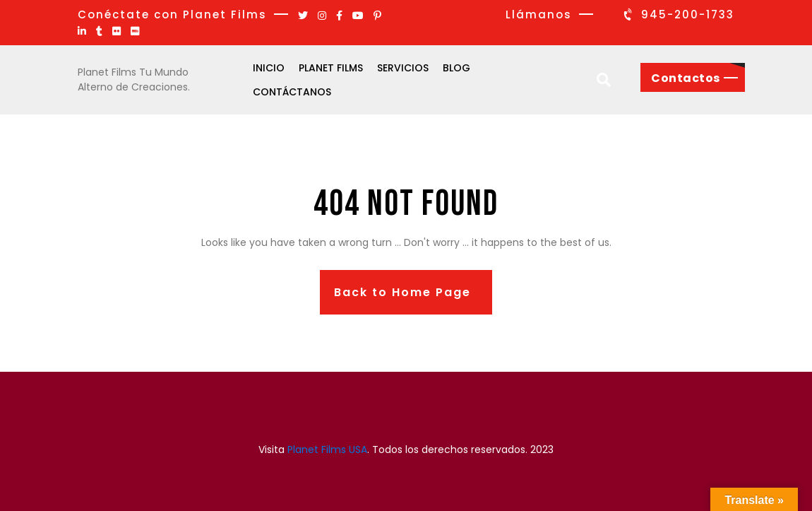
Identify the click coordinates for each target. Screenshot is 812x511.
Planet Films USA (327, 450)
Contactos (686, 78)
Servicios (403, 68)
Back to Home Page (402, 292)
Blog (456, 68)
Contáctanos (292, 92)
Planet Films (331, 68)
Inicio (269, 68)
